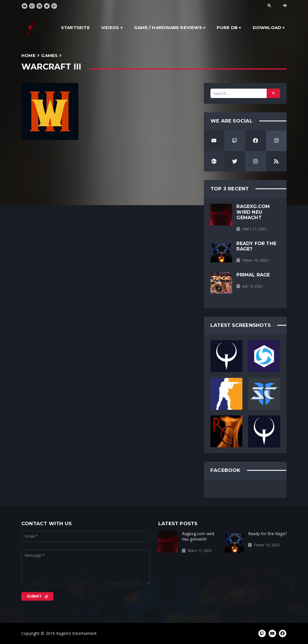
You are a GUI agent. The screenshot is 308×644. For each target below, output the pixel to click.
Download (267, 27)
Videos (110, 27)
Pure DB (227, 27)
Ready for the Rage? (256, 246)
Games (49, 55)
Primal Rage (253, 275)
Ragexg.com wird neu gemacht (253, 212)
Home (29, 55)
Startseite (75, 27)
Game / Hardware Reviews (168, 27)
